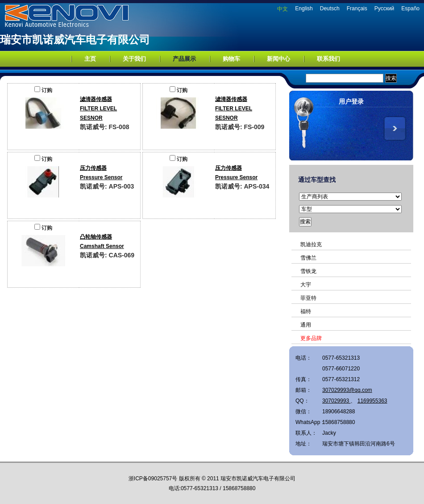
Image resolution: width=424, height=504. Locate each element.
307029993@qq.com (347, 390)
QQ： (302, 401)
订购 (43, 90)
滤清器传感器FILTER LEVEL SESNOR (98, 109)
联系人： (306, 433)
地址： (303, 444)
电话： (303, 358)
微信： (303, 412)
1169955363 (372, 401)
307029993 (336, 401)
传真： (303, 379)
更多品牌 (311, 338)
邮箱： (303, 390)
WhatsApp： (309, 422)
